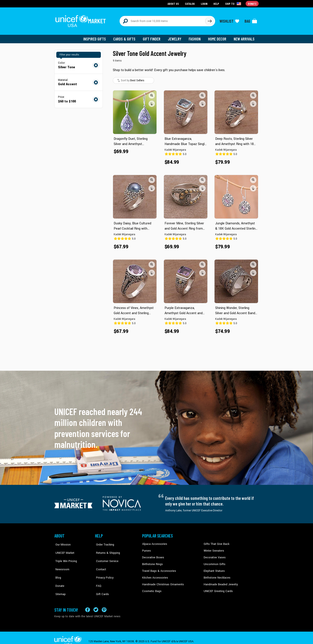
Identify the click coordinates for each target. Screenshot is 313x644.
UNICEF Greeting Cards (217, 588)
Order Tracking (104, 542)
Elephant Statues (214, 568)
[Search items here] (162, 20)
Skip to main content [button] (156, 0)
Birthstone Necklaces (216, 575)
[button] (152, 93)
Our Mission (62, 542)
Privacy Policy (103, 568)
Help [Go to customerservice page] (217, 3)
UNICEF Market (63, 549)
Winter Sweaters (213, 549)
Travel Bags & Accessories (158, 568)
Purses (146, 549)
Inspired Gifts (98, 37)
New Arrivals (244, 37)
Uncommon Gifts (214, 562)
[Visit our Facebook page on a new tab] (88, 603)
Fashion (196, 37)
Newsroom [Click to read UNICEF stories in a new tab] (61, 562)
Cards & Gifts (127, 37)
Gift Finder (154, 37)
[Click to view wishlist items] (229, 20)
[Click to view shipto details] (234, 3)
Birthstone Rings (152, 562)
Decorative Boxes (153, 555)
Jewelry (176, 37)
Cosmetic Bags (151, 588)
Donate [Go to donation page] (252, 3)
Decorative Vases (214, 555)
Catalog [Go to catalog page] (190, 3)
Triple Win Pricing (65, 555)
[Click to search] (210, 20)
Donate (59, 575)
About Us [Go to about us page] (174, 3)
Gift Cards (101, 582)
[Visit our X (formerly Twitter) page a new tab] (96, 603)
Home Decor (218, 37)
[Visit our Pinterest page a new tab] (104, 603)
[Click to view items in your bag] (251, 20)
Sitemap (59, 582)
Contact (100, 562)
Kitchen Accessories (154, 575)
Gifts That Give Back (216, 542)
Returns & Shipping (107, 549)
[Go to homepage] (82, 20)
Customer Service (106, 555)
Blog (57, 568)
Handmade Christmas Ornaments (162, 582)
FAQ (98, 575)
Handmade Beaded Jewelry (220, 582)
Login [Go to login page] (205, 3)
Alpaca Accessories (154, 542)
